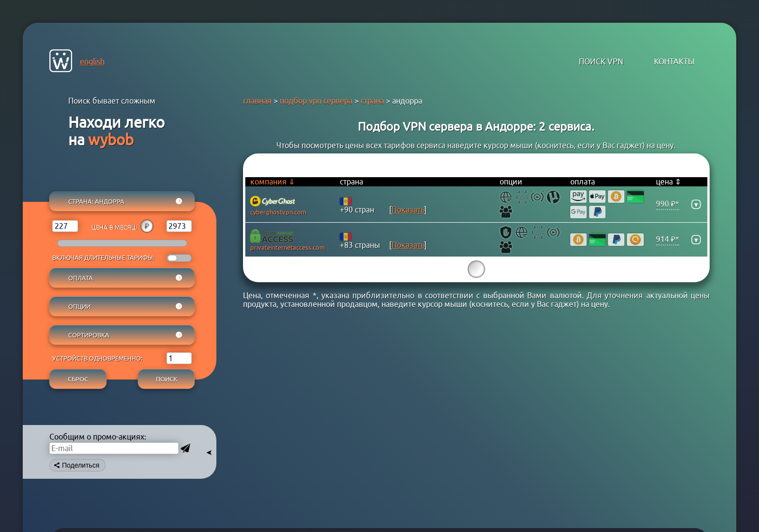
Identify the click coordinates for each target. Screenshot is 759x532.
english (92, 61)
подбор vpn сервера (316, 101)
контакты (674, 61)
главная (257, 101)
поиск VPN (601, 61)
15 (476, 269)
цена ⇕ (668, 182)
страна (372, 101)
